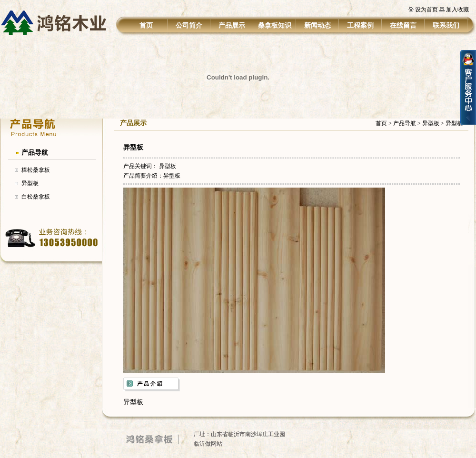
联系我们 (446, 25)
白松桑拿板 (36, 197)
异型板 (30, 183)
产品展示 (232, 25)
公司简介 (189, 25)
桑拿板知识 (275, 25)
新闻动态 (317, 25)
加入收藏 (457, 10)
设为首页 (426, 10)
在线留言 (403, 25)
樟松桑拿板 (36, 170)
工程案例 (360, 25)
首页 (146, 25)
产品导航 (35, 153)
